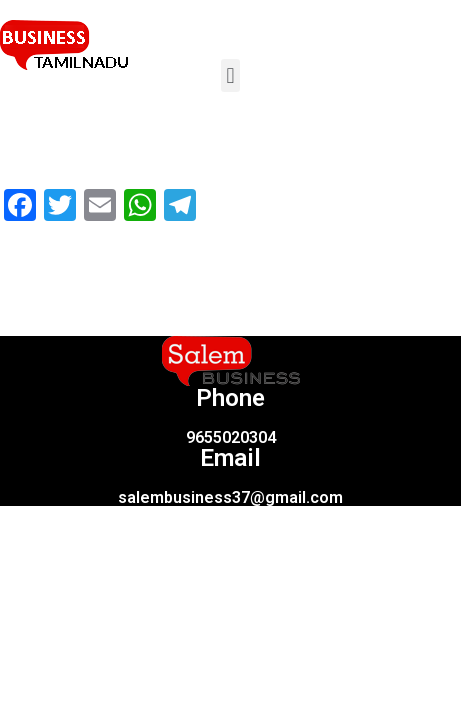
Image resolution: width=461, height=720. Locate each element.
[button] (230, 75)
